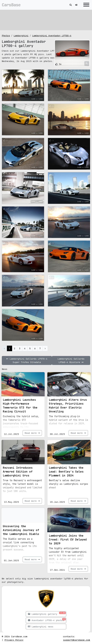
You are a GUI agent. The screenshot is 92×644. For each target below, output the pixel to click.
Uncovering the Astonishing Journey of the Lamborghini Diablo (21, 530)
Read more (32, 433)
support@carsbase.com (77, 640)
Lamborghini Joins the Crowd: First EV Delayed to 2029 (68, 539)
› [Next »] (45, 348)
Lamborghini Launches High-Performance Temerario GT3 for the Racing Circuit (20, 406)
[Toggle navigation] (86, 5)
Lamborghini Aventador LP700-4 (52, 36)
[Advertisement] (46, 19)
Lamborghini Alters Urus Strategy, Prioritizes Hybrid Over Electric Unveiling (68, 406)
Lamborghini (21, 36)
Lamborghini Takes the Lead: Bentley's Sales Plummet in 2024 (66, 472)
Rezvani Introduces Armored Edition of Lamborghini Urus (18, 472)
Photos (6, 36)
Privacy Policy (14, 640)
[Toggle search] (71, 5)
